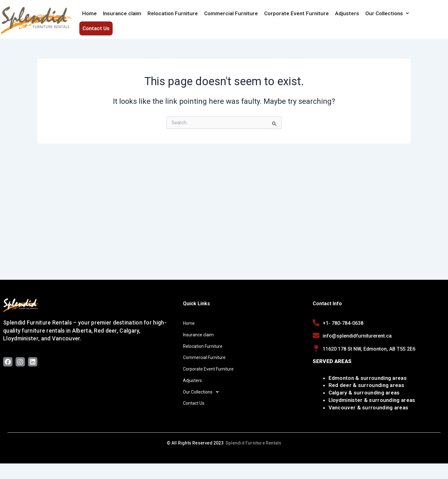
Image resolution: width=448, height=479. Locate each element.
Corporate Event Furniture (296, 16)
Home (89, 16)
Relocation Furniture (173, 16)
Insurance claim (122, 16)
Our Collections (387, 16)
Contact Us (428, 16)
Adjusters (347, 16)
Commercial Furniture (231, 16)
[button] (387, 16)
